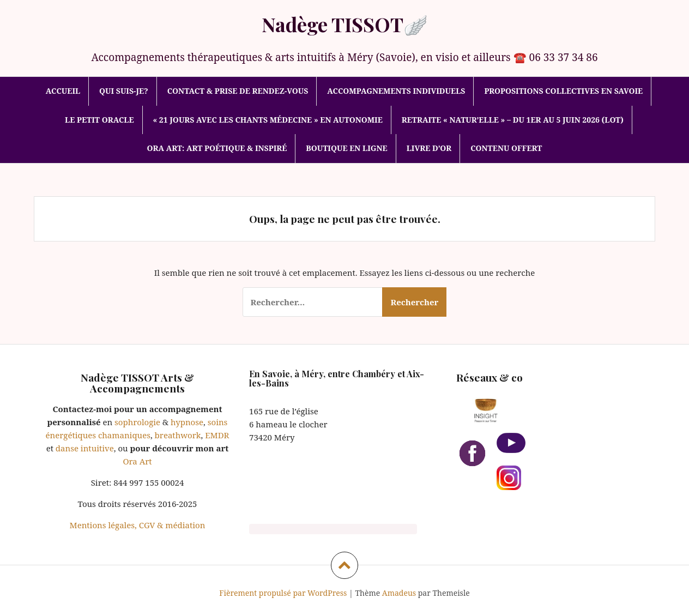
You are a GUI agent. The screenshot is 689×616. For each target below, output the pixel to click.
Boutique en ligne (346, 148)
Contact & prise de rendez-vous (238, 91)
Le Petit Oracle (99, 120)
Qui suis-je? (124, 91)
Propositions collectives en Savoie (563, 91)
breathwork (178, 435)
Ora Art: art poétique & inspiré (217, 148)
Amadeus (399, 593)
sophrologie (137, 422)
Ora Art (137, 461)
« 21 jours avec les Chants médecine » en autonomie (267, 120)
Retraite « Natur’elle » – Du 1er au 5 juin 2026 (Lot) (513, 120)
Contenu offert (506, 148)
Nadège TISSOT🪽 (345, 24)
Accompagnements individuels (396, 91)
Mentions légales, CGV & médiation (138, 525)
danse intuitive (84, 448)
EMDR (216, 435)
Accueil (63, 91)
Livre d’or (429, 148)
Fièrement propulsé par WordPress (283, 593)
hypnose (187, 422)
